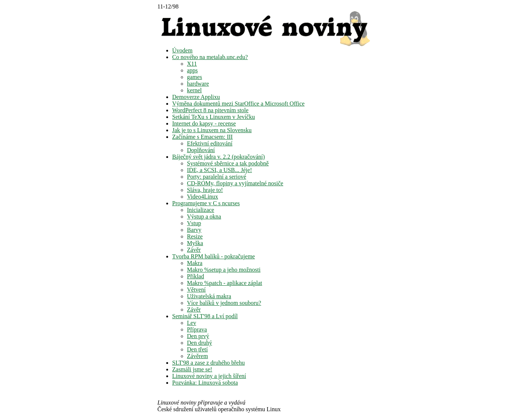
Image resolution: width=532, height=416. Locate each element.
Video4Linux (202, 197)
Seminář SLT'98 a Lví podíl (205, 316)
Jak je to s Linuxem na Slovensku (212, 130)
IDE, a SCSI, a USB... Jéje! (219, 170)
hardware (198, 84)
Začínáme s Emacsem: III (202, 137)
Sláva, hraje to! (205, 190)
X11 (192, 64)
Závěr (194, 250)
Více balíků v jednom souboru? (224, 303)
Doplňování (201, 150)
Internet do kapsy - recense (204, 123)
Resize (195, 236)
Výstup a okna (204, 216)
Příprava (197, 329)
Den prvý (198, 336)
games (195, 77)
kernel (194, 90)
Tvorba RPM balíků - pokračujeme (214, 256)
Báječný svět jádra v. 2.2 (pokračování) (219, 157)
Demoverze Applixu (196, 97)
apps (192, 70)
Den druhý (199, 343)
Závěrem (197, 356)
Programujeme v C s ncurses (206, 203)
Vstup (194, 223)
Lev (192, 323)
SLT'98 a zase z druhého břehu (208, 363)
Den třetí (197, 349)
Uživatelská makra (209, 296)
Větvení (196, 290)
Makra (195, 263)
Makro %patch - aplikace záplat (224, 283)
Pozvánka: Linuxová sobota (205, 383)
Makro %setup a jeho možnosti (224, 270)
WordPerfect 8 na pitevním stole (210, 110)
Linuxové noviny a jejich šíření (209, 376)
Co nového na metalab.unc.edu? (210, 57)
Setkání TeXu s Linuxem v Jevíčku (214, 117)
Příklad (195, 276)
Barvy (194, 230)
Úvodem (182, 50)
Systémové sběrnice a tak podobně (228, 163)
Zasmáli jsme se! (192, 369)
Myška (195, 243)
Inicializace (201, 210)
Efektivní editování (210, 143)
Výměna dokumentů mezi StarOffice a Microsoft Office (238, 104)
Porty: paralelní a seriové (216, 177)
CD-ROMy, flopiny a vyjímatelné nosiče (235, 183)
